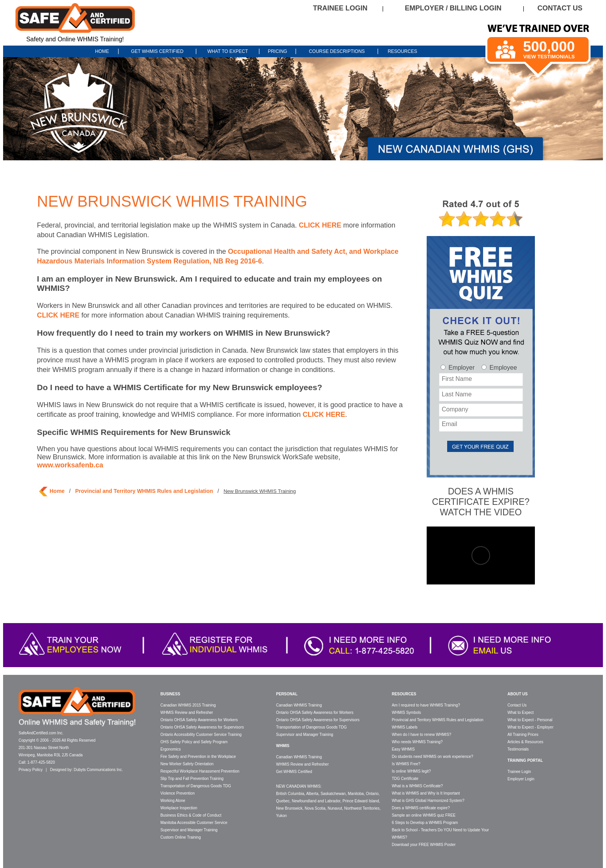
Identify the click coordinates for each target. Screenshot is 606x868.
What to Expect (521, 713)
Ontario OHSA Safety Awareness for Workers (199, 720)
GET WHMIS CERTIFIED (157, 51)
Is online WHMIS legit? (411, 771)
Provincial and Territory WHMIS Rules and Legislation (144, 491)
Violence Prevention (178, 793)
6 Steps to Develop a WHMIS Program (425, 823)
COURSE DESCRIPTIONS (337, 51)
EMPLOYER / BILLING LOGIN (453, 8)
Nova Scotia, (316, 808)
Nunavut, (335, 808)
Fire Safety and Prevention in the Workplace (198, 757)
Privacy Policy (31, 770)
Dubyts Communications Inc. (98, 770)
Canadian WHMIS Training (299, 705)
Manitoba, (356, 794)
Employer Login (521, 779)
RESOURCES (402, 51)
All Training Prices (523, 735)
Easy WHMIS (403, 749)
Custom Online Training (181, 837)
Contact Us (517, 705)
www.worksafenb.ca (70, 465)
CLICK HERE (320, 225)
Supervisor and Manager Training (189, 830)
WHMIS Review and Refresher (187, 713)
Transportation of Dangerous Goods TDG (196, 786)
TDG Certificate (405, 779)
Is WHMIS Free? (406, 764)
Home (57, 491)
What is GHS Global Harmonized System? (428, 801)
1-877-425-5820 (41, 762)
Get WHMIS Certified (294, 772)
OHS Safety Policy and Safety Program (194, 742)
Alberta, (313, 794)
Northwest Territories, (363, 808)
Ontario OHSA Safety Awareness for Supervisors (202, 727)
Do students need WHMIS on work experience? (433, 757)
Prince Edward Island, (361, 801)
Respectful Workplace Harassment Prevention (200, 771)
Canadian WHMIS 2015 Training (188, 705)
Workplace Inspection (179, 808)
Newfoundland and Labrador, (317, 801)
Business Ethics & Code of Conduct (191, 815)
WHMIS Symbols (407, 713)
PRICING (277, 51)
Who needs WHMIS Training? (417, 742)
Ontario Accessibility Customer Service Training (201, 735)
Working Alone (173, 801)
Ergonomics (171, 749)
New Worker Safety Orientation (187, 764)
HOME (103, 51)
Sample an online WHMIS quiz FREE (424, 815)
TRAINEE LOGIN (340, 8)
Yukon (281, 816)
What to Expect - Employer (530, 727)
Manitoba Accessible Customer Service (194, 823)
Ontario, (373, 794)
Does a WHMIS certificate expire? (421, 808)
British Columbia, (291, 794)
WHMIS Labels (405, 727)
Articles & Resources (525, 742)
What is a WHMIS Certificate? (417, 786)
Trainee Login (519, 772)
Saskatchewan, (334, 794)
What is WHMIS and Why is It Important (426, 793)
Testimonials (518, 749)
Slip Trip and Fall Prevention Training (192, 779)
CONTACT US (560, 8)
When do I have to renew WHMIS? (422, 735)
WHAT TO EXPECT (227, 51)
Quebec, (283, 801)
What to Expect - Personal (530, 720)
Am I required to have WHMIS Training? (426, 705)
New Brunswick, (290, 808)
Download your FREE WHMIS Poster (424, 845)
